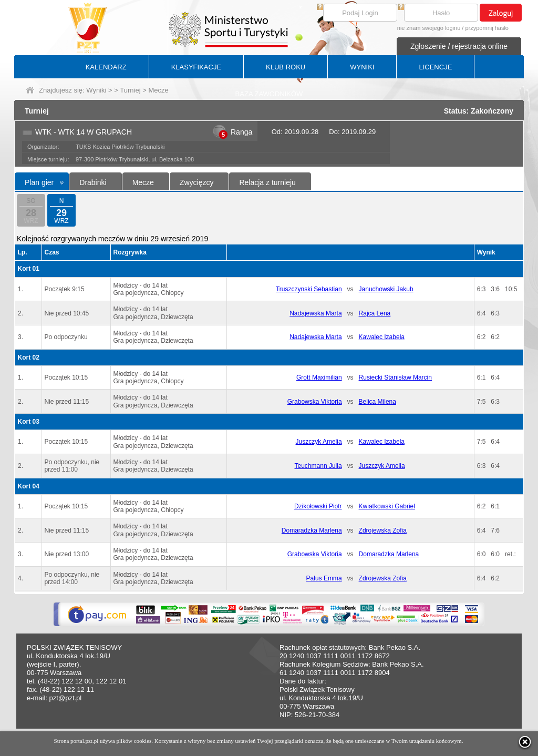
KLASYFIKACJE (196, 67)
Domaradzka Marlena (312, 530)
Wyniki (96, 90)
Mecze (143, 182)
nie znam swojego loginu (429, 28)
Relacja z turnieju (267, 182)
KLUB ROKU (286, 67)
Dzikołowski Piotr (318, 506)
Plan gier (39, 182)
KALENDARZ (106, 67)
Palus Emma (324, 578)
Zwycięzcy (197, 182)
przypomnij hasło (487, 28)
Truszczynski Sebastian (309, 289)
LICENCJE (435, 67)
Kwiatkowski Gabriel (387, 506)
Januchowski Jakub (386, 289)
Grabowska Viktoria (315, 402)
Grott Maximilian (319, 377)
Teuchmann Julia (318, 466)
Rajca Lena (375, 313)
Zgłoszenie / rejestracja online (459, 46)
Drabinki (93, 182)
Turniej (130, 90)
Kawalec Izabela (382, 337)
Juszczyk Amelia (319, 442)
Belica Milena (377, 402)
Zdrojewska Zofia (383, 530)
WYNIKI (362, 67)
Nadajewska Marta (315, 313)
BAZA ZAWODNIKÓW (269, 94)
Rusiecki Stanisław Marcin (395, 377)
